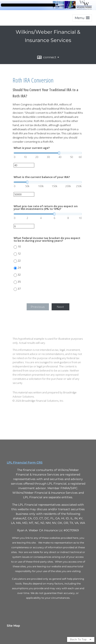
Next (60, 307)
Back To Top (81, 639)
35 (19, 282)
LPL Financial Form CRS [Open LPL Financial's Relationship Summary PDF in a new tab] (25, 462)
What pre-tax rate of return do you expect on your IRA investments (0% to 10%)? (46, 208)
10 (19, 247)
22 (19, 261)
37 (19, 289)
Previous (38, 307)
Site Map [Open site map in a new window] (13, 626)
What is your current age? (32, 148)
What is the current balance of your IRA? (42, 177)
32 (19, 275)
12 (19, 254)
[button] (82, 18)
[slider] (48, 153)
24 (19, 268)
